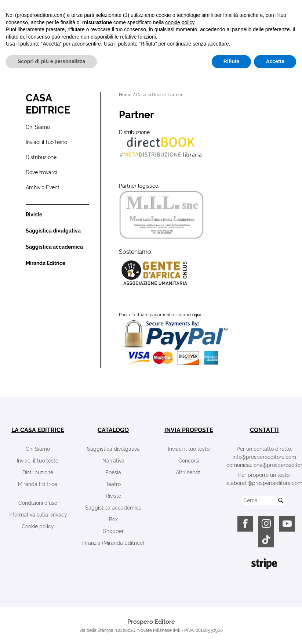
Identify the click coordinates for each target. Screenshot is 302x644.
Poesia (113, 472)
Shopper (113, 531)
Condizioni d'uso (38, 503)
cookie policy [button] (180, 591)
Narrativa (113, 461)
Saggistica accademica (113, 508)
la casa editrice (38, 430)
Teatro (113, 484)
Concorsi (189, 461)
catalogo (113, 430)
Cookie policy (38, 526)
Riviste (113, 496)
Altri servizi (189, 472)
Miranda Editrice (38, 484)
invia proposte (189, 430)
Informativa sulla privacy (38, 515)
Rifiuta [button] (232, 630)
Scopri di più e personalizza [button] (51, 630)
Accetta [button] (275, 630)
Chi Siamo (38, 449)
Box (113, 519)
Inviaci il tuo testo (38, 461)
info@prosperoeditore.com (264, 457)
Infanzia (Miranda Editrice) (113, 543)
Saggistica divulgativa (113, 449)
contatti (264, 430)
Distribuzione (38, 472)
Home (125, 95)
